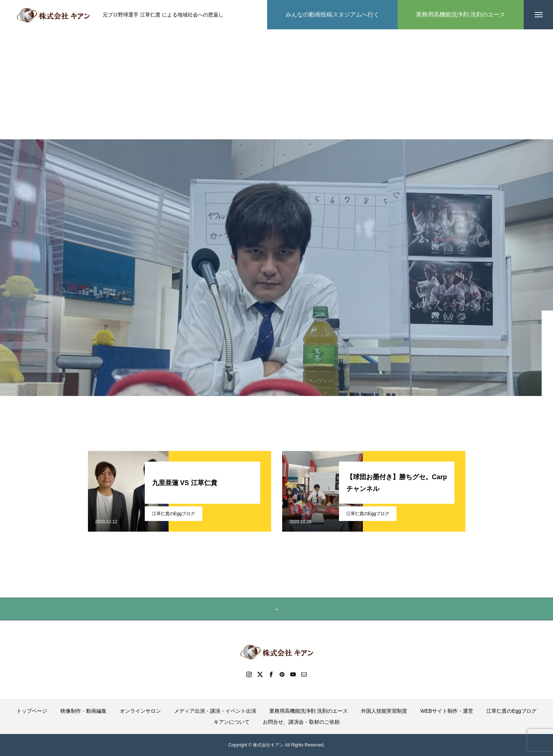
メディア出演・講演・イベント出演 (215, 711)
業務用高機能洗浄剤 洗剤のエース (309, 711)
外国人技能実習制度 (384, 711)
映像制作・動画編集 (84, 711)
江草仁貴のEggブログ (174, 514)
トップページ (32, 711)
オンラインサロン (140, 711)
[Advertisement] (277, 84)
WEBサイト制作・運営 (447, 711)
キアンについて (232, 722)
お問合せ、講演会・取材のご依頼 (301, 722)
